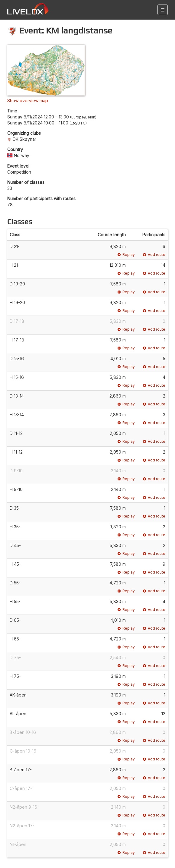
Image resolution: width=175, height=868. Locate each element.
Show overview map (28, 101)
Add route (154, 255)
